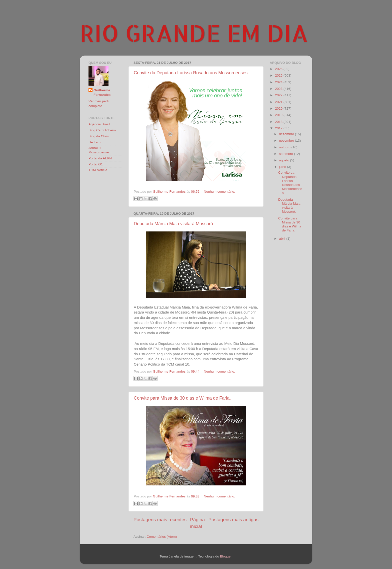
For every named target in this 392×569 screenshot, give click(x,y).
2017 (279, 128)
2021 (279, 102)
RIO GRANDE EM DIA (194, 33)
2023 (279, 89)
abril (283, 239)
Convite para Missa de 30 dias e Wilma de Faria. (182, 398)
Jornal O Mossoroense (99, 150)
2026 (279, 69)
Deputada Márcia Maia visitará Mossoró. (174, 224)
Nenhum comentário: (219, 192)
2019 (279, 115)
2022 (279, 95)
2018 (279, 122)
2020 (279, 108)
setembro (286, 154)
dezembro (287, 134)
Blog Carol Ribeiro (102, 130)
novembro (287, 140)
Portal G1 (96, 164)
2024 (279, 82)
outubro (285, 147)
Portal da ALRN (100, 158)
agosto (284, 160)
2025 (279, 75)
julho (283, 167)
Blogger (226, 556)
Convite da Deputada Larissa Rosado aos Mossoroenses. (191, 73)
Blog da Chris (99, 136)
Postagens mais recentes (160, 520)
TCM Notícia (98, 170)
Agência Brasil (99, 124)
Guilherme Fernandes (102, 93)
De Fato (94, 142)
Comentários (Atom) (162, 537)
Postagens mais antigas (233, 520)
